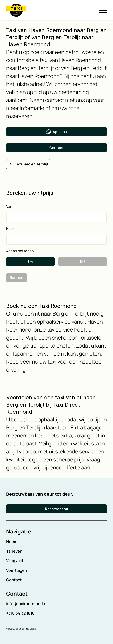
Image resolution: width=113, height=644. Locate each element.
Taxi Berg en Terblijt (28, 164)
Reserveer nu (56, 509)
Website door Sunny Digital (21, 629)
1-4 (30, 262)
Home (12, 541)
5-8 (83, 262)
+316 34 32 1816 (20, 613)
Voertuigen (17, 570)
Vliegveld (15, 561)
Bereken (17, 278)
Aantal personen (20, 251)
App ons (57, 132)
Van (9, 206)
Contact (56, 148)
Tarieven (14, 551)
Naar (10, 229)
